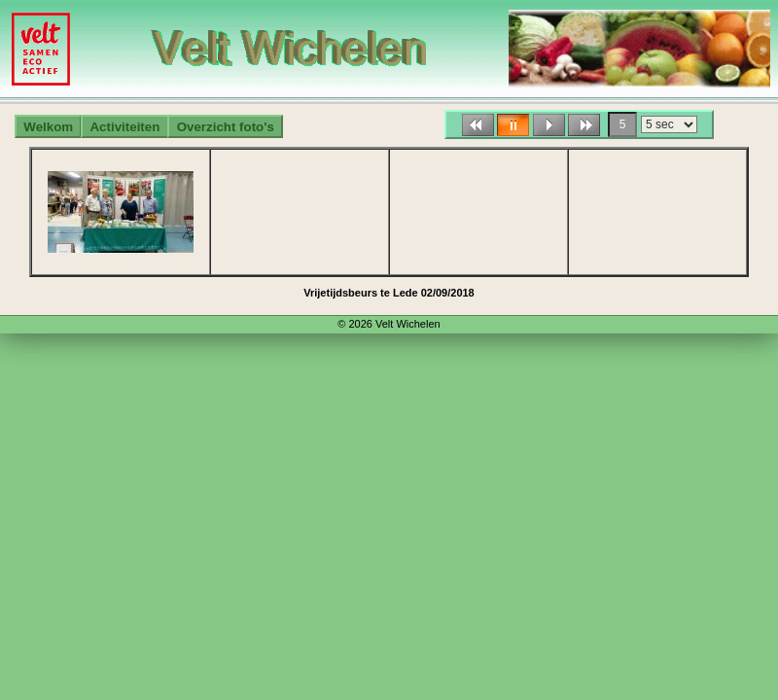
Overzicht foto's (226, 127)
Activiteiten (124, 127)
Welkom (48, 127)
